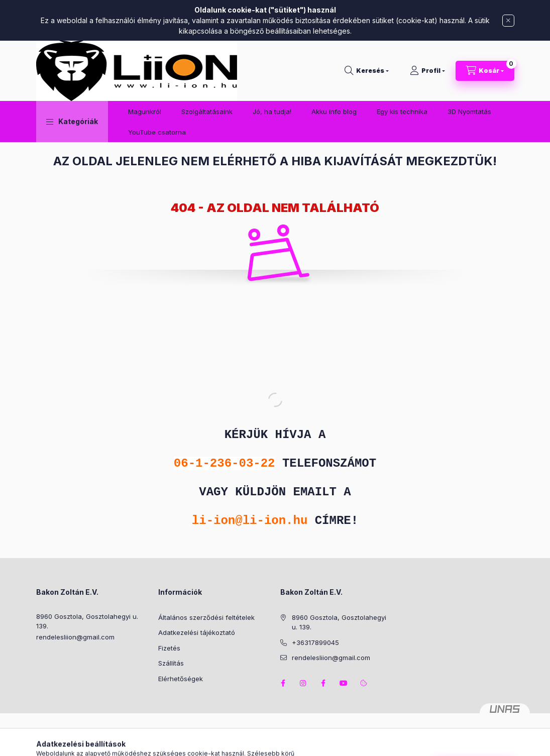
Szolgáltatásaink (207, 112)
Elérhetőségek (181, 679)
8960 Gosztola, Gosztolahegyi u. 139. (87, 621)
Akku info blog (334, 112)
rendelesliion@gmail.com (75, 637)
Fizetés (169, 648)
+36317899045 (315, 642)
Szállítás (171, 663)
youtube (344, 683)
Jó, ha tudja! (272, 112)
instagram (303, 683)
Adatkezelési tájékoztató (197, 632)
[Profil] (427, 71)
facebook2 (323, 683)
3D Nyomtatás (469, 112)
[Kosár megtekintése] (485, 71)
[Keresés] (367, 71)
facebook (283, 683)
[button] (72, 122)
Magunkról (145, 112)
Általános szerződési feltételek (206, 617)
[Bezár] (508, 21)
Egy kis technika (402, 112)
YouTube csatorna (157, 132)
